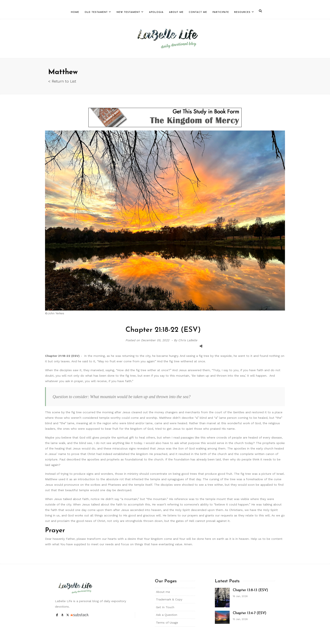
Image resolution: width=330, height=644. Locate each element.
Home (75, 12)
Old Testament (96, 12)
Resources (242, 12)
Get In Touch (165, 607)
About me (163, 592)
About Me (176, 12)
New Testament (128, 12)
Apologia (156, 12)
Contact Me (198, 12)
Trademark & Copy (169, 599)
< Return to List (62, 81)
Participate (221, 12)
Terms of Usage (167, 623)
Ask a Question (167, 615)
